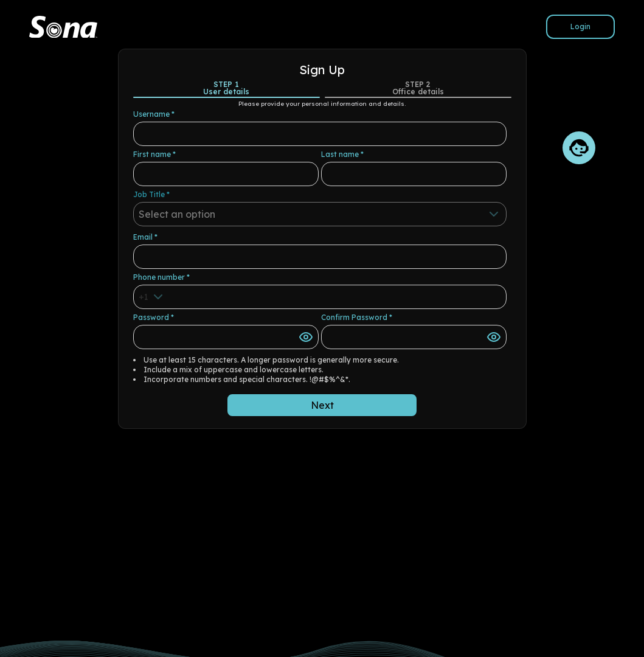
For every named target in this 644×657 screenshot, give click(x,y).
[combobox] (320, 214)
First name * (154, 154)
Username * (154, 114)
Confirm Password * (357, 317)
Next (322, 405)
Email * (145, 237)
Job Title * (151, 194)
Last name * (342, 154)
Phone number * (161, 277)
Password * (154, 317)
